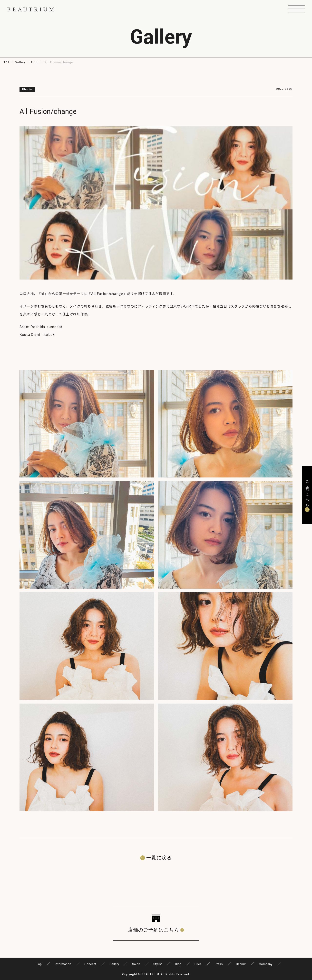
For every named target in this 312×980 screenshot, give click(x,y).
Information (63, 964)
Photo (35, 62)
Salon (136, 964)
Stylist (158, 964)
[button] (296, 9)
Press (219, 964)
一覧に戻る (159, 858)
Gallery (20, 62)
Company (266, 964)
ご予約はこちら (307, 492)
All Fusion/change (48, 112)
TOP (7, 62)
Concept (90, 964)
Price (198, 964)
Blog (178, 964)
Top (39, 964)
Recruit (241, 964)
